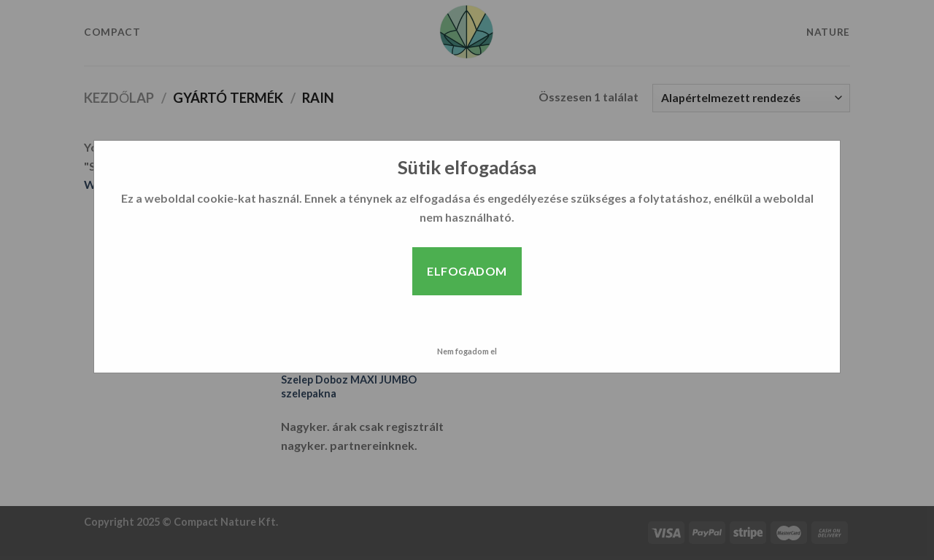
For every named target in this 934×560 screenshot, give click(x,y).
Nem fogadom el (467, 351)
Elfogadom (467, 271)
